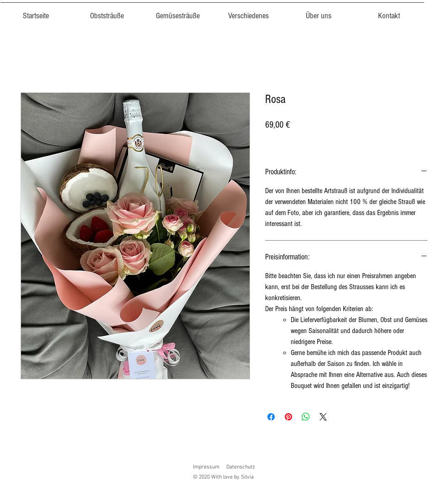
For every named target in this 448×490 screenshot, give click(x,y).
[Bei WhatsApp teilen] (306, 417)
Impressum (206, 467)
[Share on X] (323, 417)
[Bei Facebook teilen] (271, 417)
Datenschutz (241, 467)
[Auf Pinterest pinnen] (288, 417)
